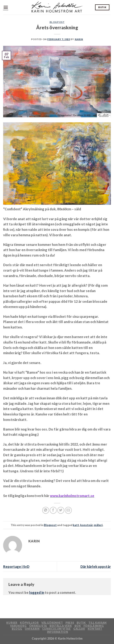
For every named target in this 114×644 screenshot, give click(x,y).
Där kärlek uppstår (96, 567)
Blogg (17, 629)
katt (76, 525)
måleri (98, 525)
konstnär (86, 525)
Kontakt (95, 629)
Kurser (12, 623)
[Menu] (6, 7)
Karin (79, 39)
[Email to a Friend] (68, 510)
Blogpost (57, 22)
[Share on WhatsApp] (46, 510)
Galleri (79, 629)
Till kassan (98, 623)
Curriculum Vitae (56, 629)
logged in (37, 592)
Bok (78, 626)
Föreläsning (94, 626)
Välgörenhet (52, 623)
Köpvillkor (29, 623)
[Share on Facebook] (53, 510)
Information (58, 632)
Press (70, 623)
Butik (81, 623)
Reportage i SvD (16, 567)
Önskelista (38, 626)
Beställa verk (61, 626)
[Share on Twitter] (61, 510)
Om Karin (32, 629)
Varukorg (18, 626)
